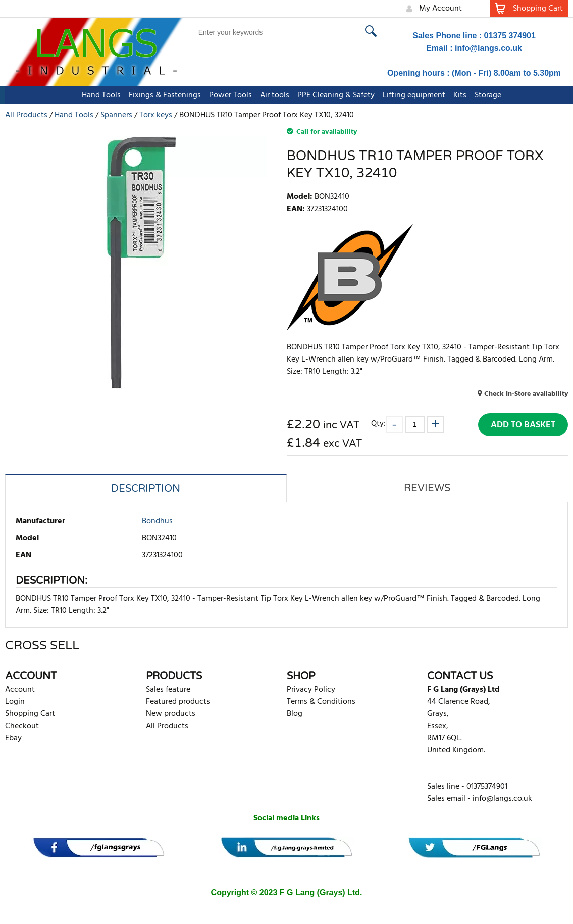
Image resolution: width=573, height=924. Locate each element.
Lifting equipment (409, 95)
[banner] (99, 848)
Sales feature (168, 690)
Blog (295, 714)
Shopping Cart (30, 714)
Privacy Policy (311, 690)
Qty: (378, 423)
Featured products (178, 702)
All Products (167, 726)
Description (146, 489)
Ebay (13, 738)
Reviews (427, 488)
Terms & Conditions (321, 702)
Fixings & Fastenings (160, 95)
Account (20, 690)
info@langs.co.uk (488, 48)
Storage (483, 95)
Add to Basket (523, 425)
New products (171, 714)
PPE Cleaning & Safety (331, 95)
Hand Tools (96, 95)
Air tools (270, 95)
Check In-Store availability (526, 394)
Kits (455, 95)
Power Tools (225, 95)
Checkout (22, 726)
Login (15, 702)
